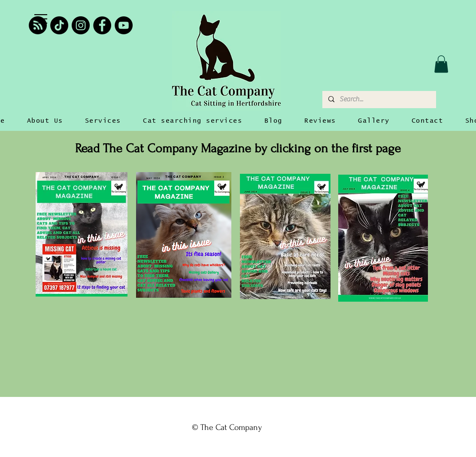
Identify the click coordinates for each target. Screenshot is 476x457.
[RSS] (38, 25)
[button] (41, 19)
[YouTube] (124, 25)
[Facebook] (102, 25)
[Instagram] (81, 25)
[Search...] (379, 100)
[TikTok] (59, 25)
